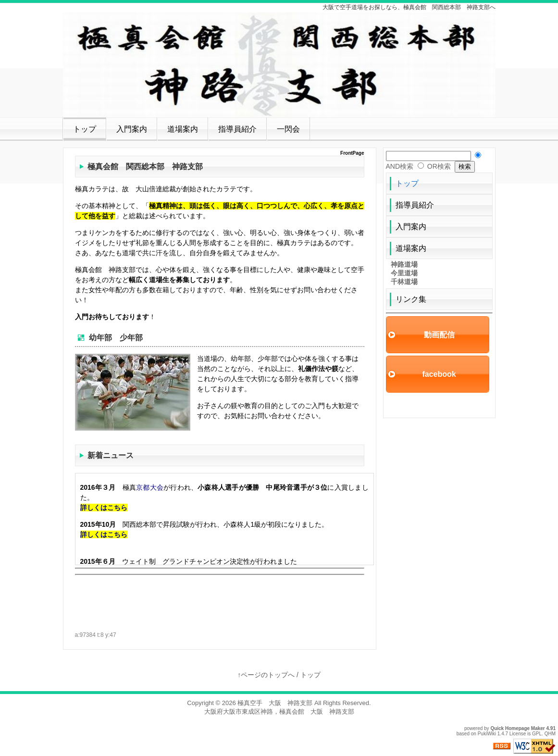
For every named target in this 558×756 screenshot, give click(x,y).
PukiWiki (487, 734)
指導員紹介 (237, 129)
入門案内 (132, 129)
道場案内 (183, 129)
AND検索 (400, 166)
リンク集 (411, 299)
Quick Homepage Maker (517, 728)
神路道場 (404, 264)
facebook (439, 374)
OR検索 (439, 166)
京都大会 (150, 487)
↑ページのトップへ (266, 675)
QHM (550, 734)
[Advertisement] (187, 592)
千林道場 (404, 282)
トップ (85, 129)
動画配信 (439, 335)
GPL (537, 734)
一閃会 (288, 129)
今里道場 (404, 273)
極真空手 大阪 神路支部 (275, 703)
